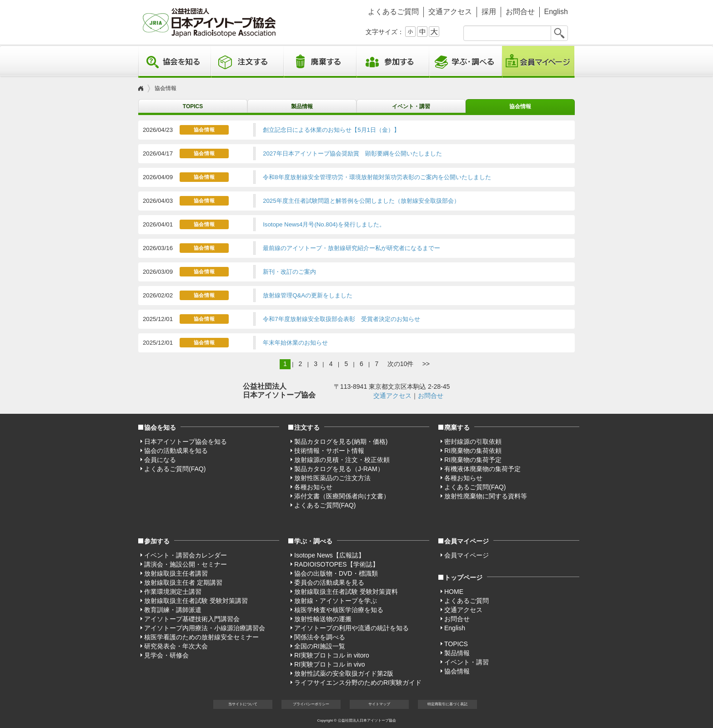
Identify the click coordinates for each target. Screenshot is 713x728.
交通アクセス (450, 12)
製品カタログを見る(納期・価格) (341, 442)
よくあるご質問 (393, 12)
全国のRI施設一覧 (320, 646)
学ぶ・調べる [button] (466, 62)
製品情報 (302, 106)
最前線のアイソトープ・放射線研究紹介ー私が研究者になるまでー (351, 248)
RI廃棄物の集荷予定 (473, 460)
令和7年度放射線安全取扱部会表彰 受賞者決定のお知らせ (341, 319)
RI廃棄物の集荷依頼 (473, 451)
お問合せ (520, 12)
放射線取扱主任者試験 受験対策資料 (346, 592)
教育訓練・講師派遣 (173, 610)
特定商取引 (447, 704)
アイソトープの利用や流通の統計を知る (351, 628)
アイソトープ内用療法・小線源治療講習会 (205, 628)
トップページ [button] (463, 577)
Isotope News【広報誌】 (329, 555)
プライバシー (311, 704)
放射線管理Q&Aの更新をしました (308, 295)
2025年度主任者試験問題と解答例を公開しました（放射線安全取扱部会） (361, 201)
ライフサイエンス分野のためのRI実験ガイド (358, 683)
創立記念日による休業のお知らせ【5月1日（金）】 (331, 130)
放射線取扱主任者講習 (176, 573)
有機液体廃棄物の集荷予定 (482, 469)
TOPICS (193, 106)
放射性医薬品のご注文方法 (332, 478)
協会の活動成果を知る (176, 451)
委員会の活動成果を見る (329, 582)
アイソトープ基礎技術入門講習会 (192, 619)
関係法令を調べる (320, 637)
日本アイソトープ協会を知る (186, 442)
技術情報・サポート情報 (329, 451)
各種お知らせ (313, 487)
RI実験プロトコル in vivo (330, 664)
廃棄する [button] (320, 62)
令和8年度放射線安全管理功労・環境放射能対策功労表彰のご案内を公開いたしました (377, 177)
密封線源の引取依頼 (473, 442)
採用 (489, 12)
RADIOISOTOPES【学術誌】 (336, 564)
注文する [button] (247, 62)
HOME (454, 592)
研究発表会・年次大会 (176, 646)
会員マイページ (538, 62)
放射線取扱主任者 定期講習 (183, 582)
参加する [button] (393, 62)
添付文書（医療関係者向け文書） (342, 496)
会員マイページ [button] (467, 541)
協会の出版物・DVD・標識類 (336, 573)
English (556, 12)
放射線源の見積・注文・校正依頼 (342, 460)
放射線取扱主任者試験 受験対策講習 (196, 601)
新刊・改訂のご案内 (289, 272)
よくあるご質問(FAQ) (175, 469)
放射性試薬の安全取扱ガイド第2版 (344, 673)
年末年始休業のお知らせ (295, 343)
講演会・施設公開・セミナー (186, 564)
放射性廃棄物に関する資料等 (486, 496)
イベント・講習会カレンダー (186, 555)
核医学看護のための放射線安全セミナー (201, 637)
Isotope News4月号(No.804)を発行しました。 (324, 224)
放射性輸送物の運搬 (323, 619)
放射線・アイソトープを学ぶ (336, 601)
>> (426, 364)
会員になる (160, 460)
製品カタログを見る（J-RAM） (339, 469)
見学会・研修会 (166, 655)
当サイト (243, 704)
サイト (379, 704)
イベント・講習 (411, 106)
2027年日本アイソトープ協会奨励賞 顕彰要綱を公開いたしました (352, 153)
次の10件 (401, 364)
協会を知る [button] (175, 62)
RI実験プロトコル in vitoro (332, 655)
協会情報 (520, 106)
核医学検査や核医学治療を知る (339, 610)
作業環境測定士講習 (173, 592)
